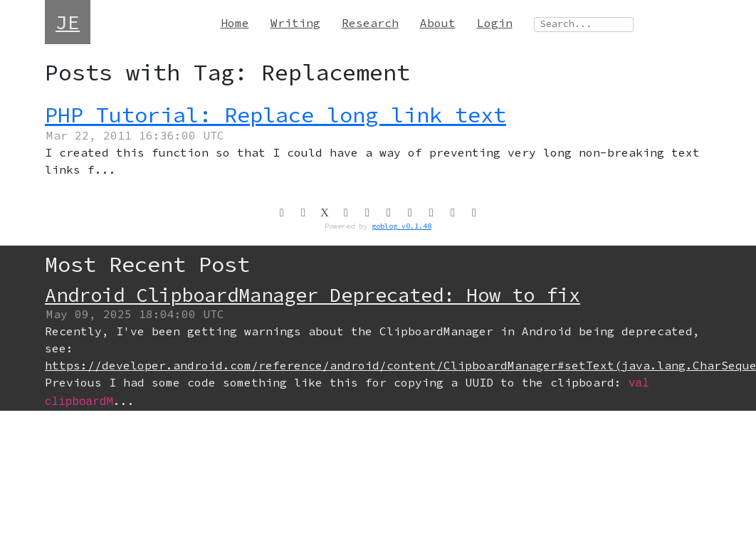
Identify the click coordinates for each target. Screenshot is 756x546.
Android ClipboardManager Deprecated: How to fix (313, 295)
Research (370, 23)
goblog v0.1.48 (401, 226)
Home (235, 23)
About (438, 23)
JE (68, 22)
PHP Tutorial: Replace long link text (275, 115)
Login (495, 23)
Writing (295, 23)
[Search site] (584, 25)
